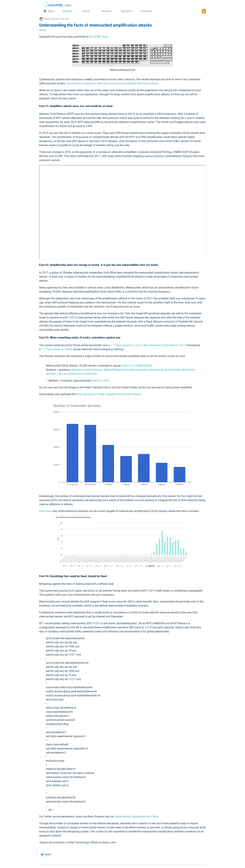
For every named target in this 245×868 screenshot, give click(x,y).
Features (146, 11)
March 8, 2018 (101, 381)
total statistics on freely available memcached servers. (109, 394)
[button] (46, 854)
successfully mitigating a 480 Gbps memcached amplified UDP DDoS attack (112, 83)
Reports (126, 11)
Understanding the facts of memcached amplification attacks (95, 25)
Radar (86, 11)
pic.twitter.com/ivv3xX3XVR (80, 374)
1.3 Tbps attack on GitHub (57, 349)
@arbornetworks (93, 370)
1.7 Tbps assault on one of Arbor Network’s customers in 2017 (148, 345)
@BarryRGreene (113, 370)
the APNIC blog (98, 37)
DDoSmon (45, 511)
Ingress (106, 11)
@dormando (156, 370)
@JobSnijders (173, 370)
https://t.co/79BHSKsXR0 (137, 366)
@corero (143, 370)
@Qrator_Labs (54, 374)
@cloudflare (130, 370)
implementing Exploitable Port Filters (136, 817)
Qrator (67, 11)
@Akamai (77, 370)
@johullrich (188, 370)
